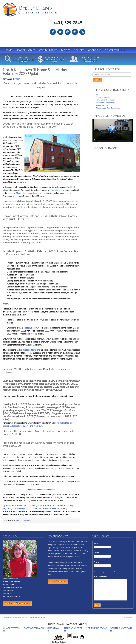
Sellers (79, 50)
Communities (48, 50)
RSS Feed (82, 32)
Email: (97, 553)
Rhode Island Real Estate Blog (108, 108)
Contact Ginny (115, 50)
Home (9, 50)
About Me (94, 50)
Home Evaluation (58, 582)
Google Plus (68, 32)
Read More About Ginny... (17, 603)
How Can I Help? (101, 577)
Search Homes (26, 50)
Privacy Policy (40, 618)
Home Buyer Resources (105, 100)
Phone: (97, 562)
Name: (97, 543)
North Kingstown (58, 190)
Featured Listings (103, 97)
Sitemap (31, 618)
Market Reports (23, 520)
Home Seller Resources (105, 103)
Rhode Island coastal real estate (30, 193)
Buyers (66, 50)
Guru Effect (128, 618)
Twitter (60, 32)
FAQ (98, 94)
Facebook (53, 32)
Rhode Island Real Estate (35, 11)
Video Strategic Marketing (28, 350)
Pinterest (75, 32)
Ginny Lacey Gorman (52, 508)
